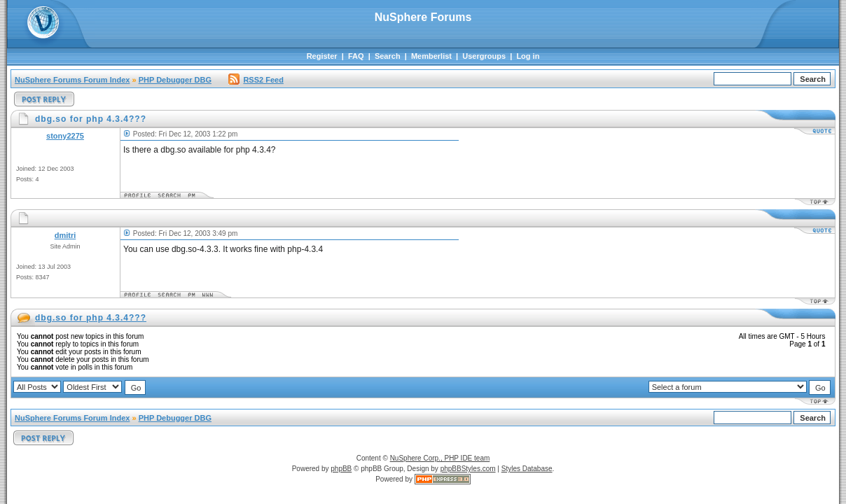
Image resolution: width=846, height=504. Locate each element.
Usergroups (484, 56)
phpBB (341, 469)
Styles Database (527, 469)
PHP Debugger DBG (175, 80)
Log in (528, 56)
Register (322, 56)
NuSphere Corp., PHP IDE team (440, 458)
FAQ (356, 56)
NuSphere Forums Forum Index (72, 80)
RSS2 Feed (256, 80)
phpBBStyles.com (468, 469)
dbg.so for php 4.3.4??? (91, 318)
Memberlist (431, 56)
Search (388, 56)
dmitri (65, 235)
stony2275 (65, 136)
